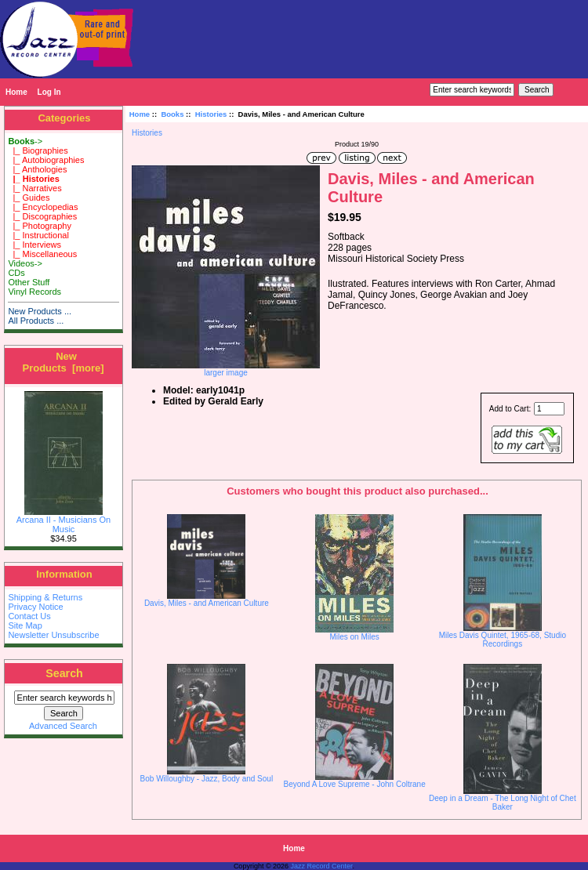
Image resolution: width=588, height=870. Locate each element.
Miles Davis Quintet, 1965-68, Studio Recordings (503, 640)
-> (25, 141)
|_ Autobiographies (46, 160)
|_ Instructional (38, 235)
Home (16, 92)
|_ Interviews (34, 245)
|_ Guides (29, 198)
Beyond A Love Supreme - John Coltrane (355, 784)
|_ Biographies (38, 150)
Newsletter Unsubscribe (53, 635)
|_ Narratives (34, 188)
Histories (211, 114)
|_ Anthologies (37, 169)
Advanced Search (63, 726)
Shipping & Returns (45, 597)
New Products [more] (63, 362)
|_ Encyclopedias (43, 207)
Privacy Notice (35, 607)
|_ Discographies (42, 216)
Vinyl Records (34, 292)
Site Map (25, 625)
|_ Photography (40, 226)
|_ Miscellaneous (42, 254)
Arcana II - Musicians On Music (64, 520)
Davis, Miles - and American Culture (207, 603)
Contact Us (29, 616)
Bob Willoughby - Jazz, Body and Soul (207, 779)
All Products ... (36, 321)
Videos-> (25, 263)
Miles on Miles (354, 637)
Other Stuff (29, 282)
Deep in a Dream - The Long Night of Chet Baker (503, 803)
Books (172, 114)
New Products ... (40, 311)
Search (64, 673)
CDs (16, 273)
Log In (49, 92)
